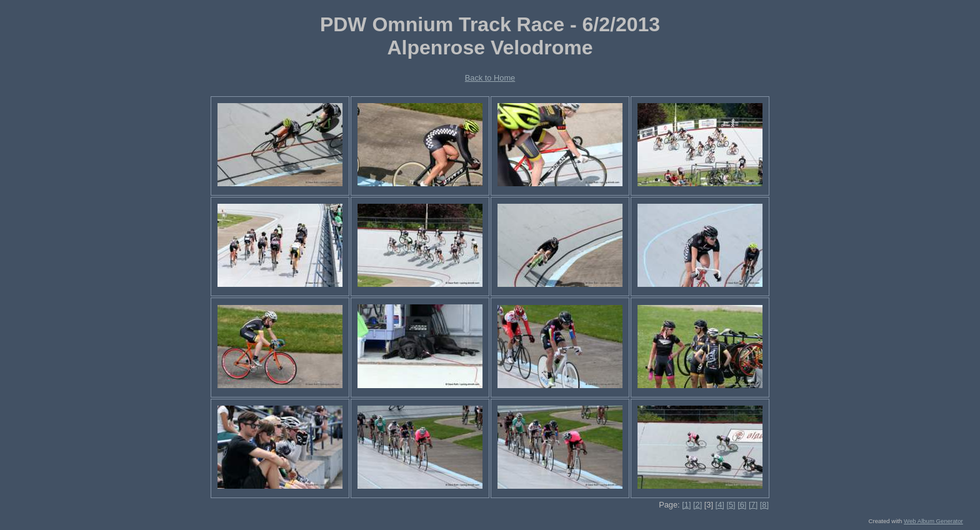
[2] (697, 505)
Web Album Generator (933, 521)
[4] (720, 505)
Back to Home (490, 78)
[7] (753, 505)
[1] (686, 505)
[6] (742, 505)
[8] (764, 505)
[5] (731, 505)
